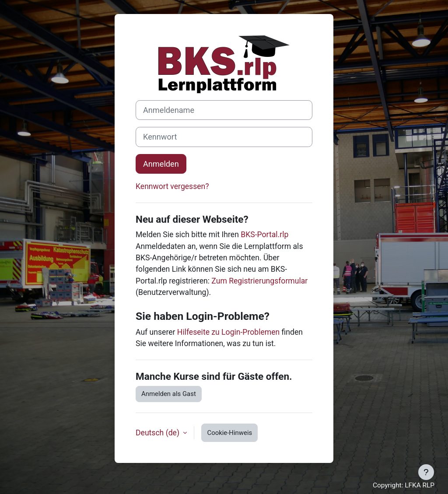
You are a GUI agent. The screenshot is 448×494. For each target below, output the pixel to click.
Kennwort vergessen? (172, 186)
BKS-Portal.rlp (264, 235)
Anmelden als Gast (169, 394)
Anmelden (161, 164)
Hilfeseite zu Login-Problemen (228, 332)
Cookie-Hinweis (229, 433)
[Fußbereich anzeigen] (426, 472)
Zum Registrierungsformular (259, 281)
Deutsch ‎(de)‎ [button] (158, 433)
